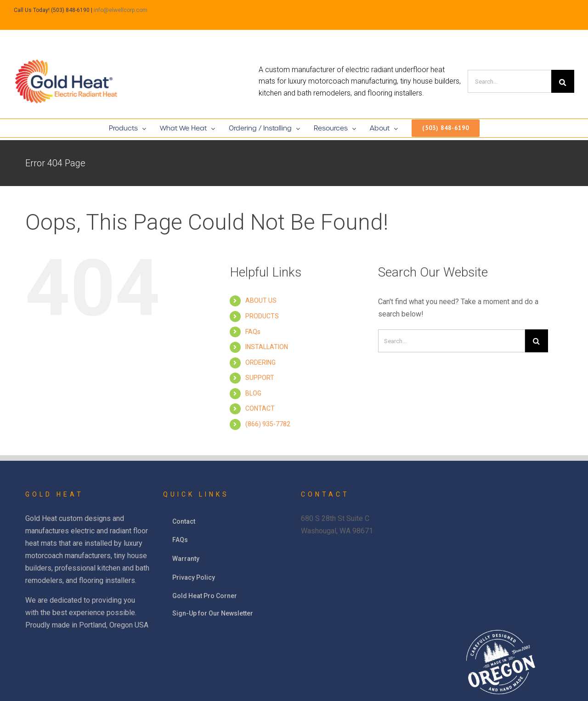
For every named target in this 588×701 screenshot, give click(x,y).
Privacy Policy (194, 577)
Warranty (186, 559)
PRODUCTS (262, 316)
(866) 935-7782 (268, 424)
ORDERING (260, 362)
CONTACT (260, 408)
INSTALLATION (267, 347)
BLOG (253, 393)
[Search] (509, 81)
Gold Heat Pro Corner (205, 596)
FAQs (253, 332)
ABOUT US (261, 300)
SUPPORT (260, 378)
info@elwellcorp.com (121, 10)
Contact (184, 521)
